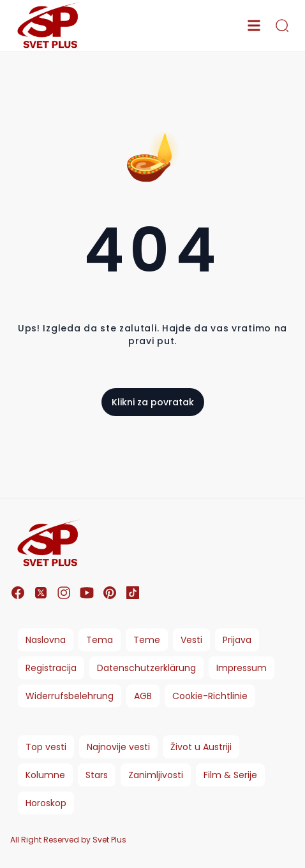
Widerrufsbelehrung (70, 696)
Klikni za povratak (153, 402)
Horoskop (46, 803)
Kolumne (45, 775)
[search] (282, 25)
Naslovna (46, 640)
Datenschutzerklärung (146, 668)
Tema (100, 640)
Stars (97, 775)
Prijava (237, 640)
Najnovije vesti (118, 747)
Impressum (242, 668)
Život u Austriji (201, 747)
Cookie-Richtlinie (210, 696)
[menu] (254, 25)
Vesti (191, 640)
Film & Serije (230, 775)
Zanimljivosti (156, 775)
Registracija (51, 668)
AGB (143, 696)
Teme (147, 640)
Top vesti (46, 747)
